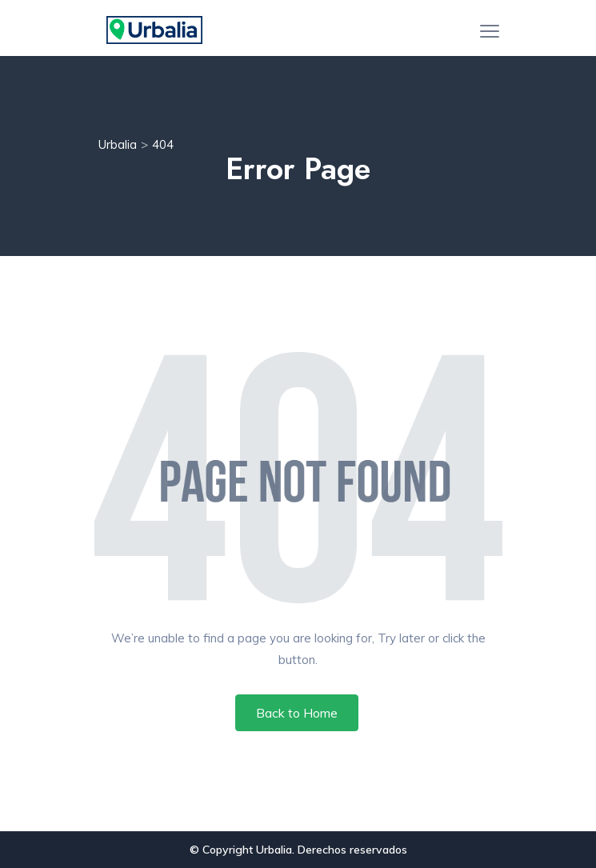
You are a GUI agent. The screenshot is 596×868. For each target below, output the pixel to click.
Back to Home (297, 713)
